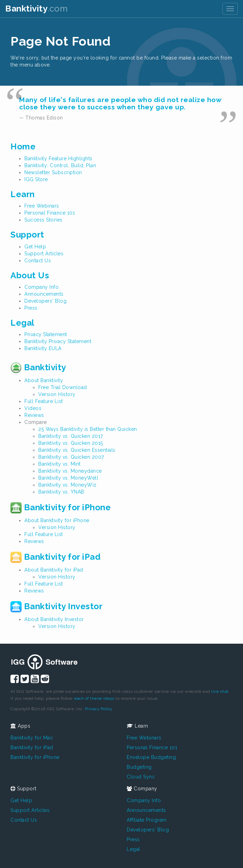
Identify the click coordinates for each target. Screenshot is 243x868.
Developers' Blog (45, 301)
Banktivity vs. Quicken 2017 (71, 436)
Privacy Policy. (99, 709)
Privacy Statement (46, 334)
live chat (220, 691)
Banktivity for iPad (56, 557)
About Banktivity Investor (54, 619)
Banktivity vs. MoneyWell (68, 478)
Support (27, 235)
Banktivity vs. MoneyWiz (68, 485)
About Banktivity (44, 380)
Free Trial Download (63, 387)
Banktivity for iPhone (61, 507)
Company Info (41, 287)
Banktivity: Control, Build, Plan (60, 165)
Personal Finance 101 (50, 213)
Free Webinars (42, 206)
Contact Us (38, 261)
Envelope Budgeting (151, 757)
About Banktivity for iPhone (57, 520)
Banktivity (38, 367)
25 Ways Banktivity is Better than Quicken (88, 429)
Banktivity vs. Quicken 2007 (71, 457)
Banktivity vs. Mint (60, 464)
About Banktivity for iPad (54, 570)
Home (23, 146)
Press (31, 308)
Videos (33, 408)
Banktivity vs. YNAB (61, 492)
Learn (23, 194)
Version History (57, 394)
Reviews (34, 415)
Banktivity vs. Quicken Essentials (77, 450)
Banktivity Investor (56, 606)
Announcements (44, 294)
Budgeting (139, 767)
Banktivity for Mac (32, 738)
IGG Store (36, 179)
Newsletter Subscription (53, 172)
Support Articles (44, 254)
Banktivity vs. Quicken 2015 (71, 443)
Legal (22, 323)
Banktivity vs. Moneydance (70, 471)
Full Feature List (44, 401)
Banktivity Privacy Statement (58, 341)
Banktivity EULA (43, 348)
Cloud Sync (141, 777)
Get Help (35, 247)
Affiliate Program (147, 820)
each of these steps (94, 698)
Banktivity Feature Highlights (58, 158)
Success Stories (44, 220)
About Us (30, 275)
